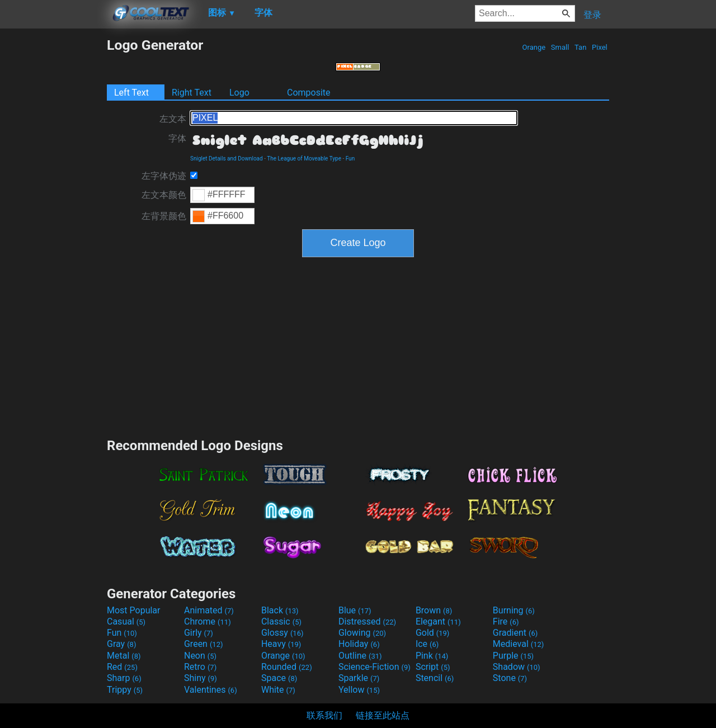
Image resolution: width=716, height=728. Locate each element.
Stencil (435, 678)
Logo (239, 93)
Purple (513, 656)
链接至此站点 (383, 715)
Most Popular (134, 610)
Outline (360, 656)
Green (204, 644)
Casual (126, 621)
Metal (124, 656)
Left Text (131, 93)
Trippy (125, 690)
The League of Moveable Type (304, 159)
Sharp (124, 678)
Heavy (281, 644)
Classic (281, 621)
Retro (200, 667)
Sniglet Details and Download (227, 159)
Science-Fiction (375, 667)
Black (280, 610)
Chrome (208, 621)
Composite (309, 93)
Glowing (362, 633)
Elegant (438, 621)
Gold (433, 633)
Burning (514, 610)
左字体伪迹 (164, 176)
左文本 (173, 119)
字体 (177, 138)
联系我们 (324, 715)
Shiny (201, 678)
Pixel (600, 47)
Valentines (211, 690)
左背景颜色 (164, 216)
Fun (350, 159)
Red (122, 667)
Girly (199, 633)
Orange (534, 47)
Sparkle (359, 678)
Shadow (517, 667)
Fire (506, 621)
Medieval (519, 644)
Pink (432, 656)
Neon (200, 656)
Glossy (282, 633)
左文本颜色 (164, 195)
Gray (121, 644)
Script (433, 667)
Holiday (359, 644)
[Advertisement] (53, 205)
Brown (434, 610)
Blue (355, 610)
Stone (510, 678)
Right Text (192, 93)
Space (279, 678)
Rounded (287, 667)
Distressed (367, 621)
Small (560, 47)
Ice (427, 644)
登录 (592, 15)
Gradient (515, 633)
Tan (581, 47)
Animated (209, 610)
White (278, 690)
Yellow (359, 690)
